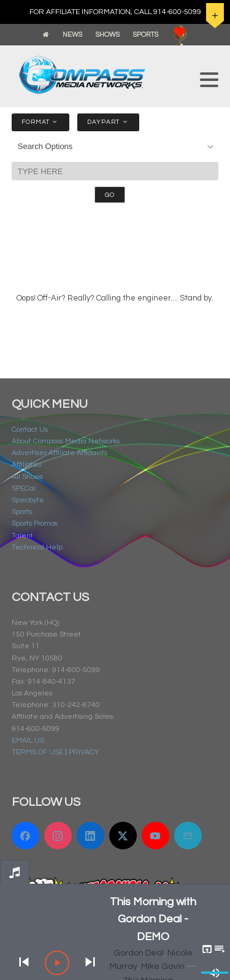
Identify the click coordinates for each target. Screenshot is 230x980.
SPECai (24, 488)
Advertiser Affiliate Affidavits (59, 453)
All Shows (27, 477)
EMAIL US (28, 741)
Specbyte (28, 500)
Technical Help (37, 547)
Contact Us (30, 430)
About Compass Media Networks (66, 441)
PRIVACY (84, 752)
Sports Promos (35, 523)
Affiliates (26, 465)
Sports (22, 512)
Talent (22, 536)
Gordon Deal (139, 953)
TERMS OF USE (37, 752)
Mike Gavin (163, 967)
